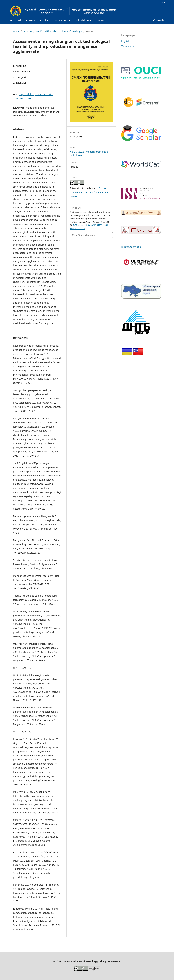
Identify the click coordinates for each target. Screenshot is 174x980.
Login (163, 2)
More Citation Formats (83, 235)
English (125, 41)
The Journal (15, 20)
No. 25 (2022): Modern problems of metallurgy (59, 31)
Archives (45, 20)
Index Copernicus (131, 247)
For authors (62, 20)
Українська (128, 46)
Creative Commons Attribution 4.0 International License (89, 192)
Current (31, 20)
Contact (101, 20)
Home (16, 31)
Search (158, 20)
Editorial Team (84, 20)
